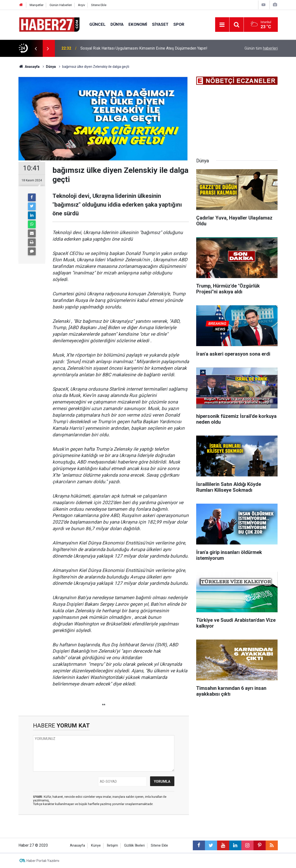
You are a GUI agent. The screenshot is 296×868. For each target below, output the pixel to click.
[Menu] (222, 25)
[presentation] (36, 48)
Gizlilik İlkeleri (134, 846)
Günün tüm (261, 48)
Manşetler (37, 5)
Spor (179, 24)
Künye (96, 846)
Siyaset (160, 24)
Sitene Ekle (99, 5)
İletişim (112, 846)
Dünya (117, 24)
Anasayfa (77, 846)
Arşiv (81, 5)
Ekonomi (138, 24)
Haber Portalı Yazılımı (43, 861)
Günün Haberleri (61, 5)
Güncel (97, 24)
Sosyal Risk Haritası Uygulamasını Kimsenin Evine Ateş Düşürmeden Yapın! (144, 48)
